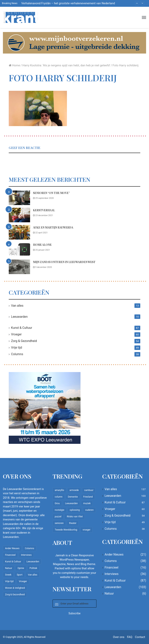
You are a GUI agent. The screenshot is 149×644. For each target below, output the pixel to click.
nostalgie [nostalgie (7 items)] (59, 510)
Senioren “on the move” (51, 193)
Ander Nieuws (114, 554)
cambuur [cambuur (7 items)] (89, 490)
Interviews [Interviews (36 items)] (26, 555)
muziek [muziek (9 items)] (87, 503)
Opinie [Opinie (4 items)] (21, 568)
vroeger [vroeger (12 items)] (87, 530)
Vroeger (16, 334)
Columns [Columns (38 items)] (29, 548)
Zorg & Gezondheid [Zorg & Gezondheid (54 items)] (15, 595)
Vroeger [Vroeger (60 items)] (23, 581)
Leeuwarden (19, 317)
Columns (17, 354)
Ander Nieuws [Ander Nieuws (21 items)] (12, 548)
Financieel (111, 567)
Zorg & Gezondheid (24, 341)
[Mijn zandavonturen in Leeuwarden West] (19, 267)
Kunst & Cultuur (22, 328)
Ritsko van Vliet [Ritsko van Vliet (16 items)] (75, 517)
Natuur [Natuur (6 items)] (9, 568)
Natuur (109, 593)
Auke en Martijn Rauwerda (53, 227)
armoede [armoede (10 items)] (74, 490)
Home (14, 65)
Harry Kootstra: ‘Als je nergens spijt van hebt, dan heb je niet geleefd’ (66, 65)
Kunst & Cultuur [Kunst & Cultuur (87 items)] (13, 562)
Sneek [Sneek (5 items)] (8, 575)
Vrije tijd (17, 348)
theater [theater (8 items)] (73, 523)
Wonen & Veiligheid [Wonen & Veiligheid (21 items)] (15, 588)
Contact (140, 637)
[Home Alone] (19, 250)
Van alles (17, 306)
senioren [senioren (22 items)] (59, 523)
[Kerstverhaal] (19, 215)
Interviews (112, 574)
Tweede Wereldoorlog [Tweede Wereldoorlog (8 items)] (66, 530)
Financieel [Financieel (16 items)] (10, 555)
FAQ (130, 637)
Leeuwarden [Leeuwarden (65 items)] (71, 503)
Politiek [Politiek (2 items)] (33, 568)
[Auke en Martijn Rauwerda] (19, 232)
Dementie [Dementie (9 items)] (73, 497)
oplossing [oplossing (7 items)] (75, 510)
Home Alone (42, 245)
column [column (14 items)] (59, 497)
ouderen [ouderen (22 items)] (89, 510)
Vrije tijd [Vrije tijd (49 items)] (9, 581)
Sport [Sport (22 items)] (20, 575)
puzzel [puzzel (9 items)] (58, 517)
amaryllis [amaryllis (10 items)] (59, 490)
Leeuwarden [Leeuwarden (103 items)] (33, 562)
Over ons (119, 637)
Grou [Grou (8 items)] (57, 503)
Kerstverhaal (44, 210)
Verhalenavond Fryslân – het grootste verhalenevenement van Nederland (68, 3)
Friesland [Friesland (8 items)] (88, 497)
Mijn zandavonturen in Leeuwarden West (64, 262)
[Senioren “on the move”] (19, 198)
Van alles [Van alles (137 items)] (33, 575)
